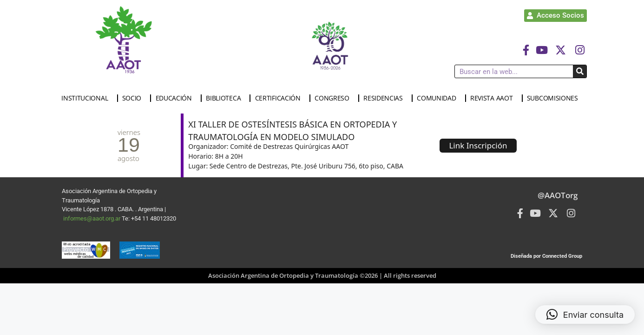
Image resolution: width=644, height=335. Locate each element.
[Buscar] (580, 71)
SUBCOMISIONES (555, 98)
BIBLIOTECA (226, 98)
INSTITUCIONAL (87, 98)
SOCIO (134, 98)
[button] (585, 315)
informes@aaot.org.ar (92, 218)
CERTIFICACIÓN (280, 98)
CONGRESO (334, 98)
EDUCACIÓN (176, 98)
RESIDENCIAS (385, 98)
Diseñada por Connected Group (546, 256)
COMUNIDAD (439, 98)
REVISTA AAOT (494, 98)
